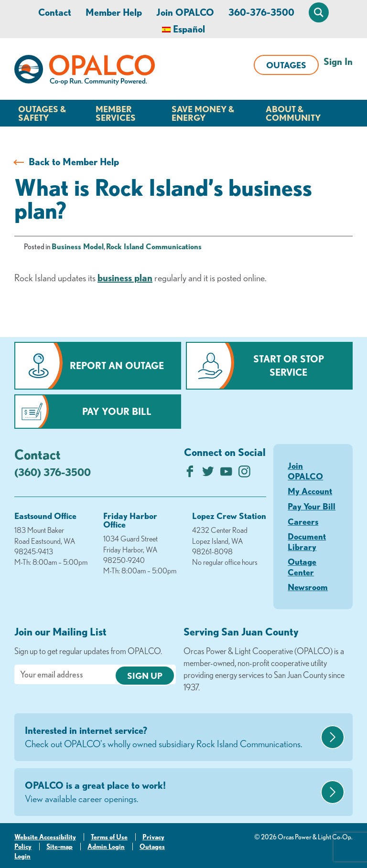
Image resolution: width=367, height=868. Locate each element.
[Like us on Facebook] (190, 474)
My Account (310, 491)
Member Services (116, 113)
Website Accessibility (45, 837)
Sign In (338, 61)
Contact (55, 12)
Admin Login (106, 847)
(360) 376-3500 (53, 472)
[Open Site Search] (319, 12)
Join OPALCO (185, 12)
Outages (286, 65)
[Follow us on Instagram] (244, 474)
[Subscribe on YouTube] (226, 474)
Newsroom (308, 587)
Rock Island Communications (154, 246)
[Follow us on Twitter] (208, 474)
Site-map (59, 847)
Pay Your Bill (117, 411)
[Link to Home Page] (85, 72)
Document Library (307, 541)
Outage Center (302, 567)
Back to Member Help (74, 162)
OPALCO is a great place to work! (172, 793)
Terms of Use (109, 837)
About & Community (293, 113)
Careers (303, 521)
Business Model (78, 246)
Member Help (114, 12)
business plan (125, 278)
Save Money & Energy (203, 113)
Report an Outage (117, 365)
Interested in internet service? (172, 738)
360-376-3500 (261, 12)
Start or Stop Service (289, 365)
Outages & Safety (42, 113)
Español (189, 29)
